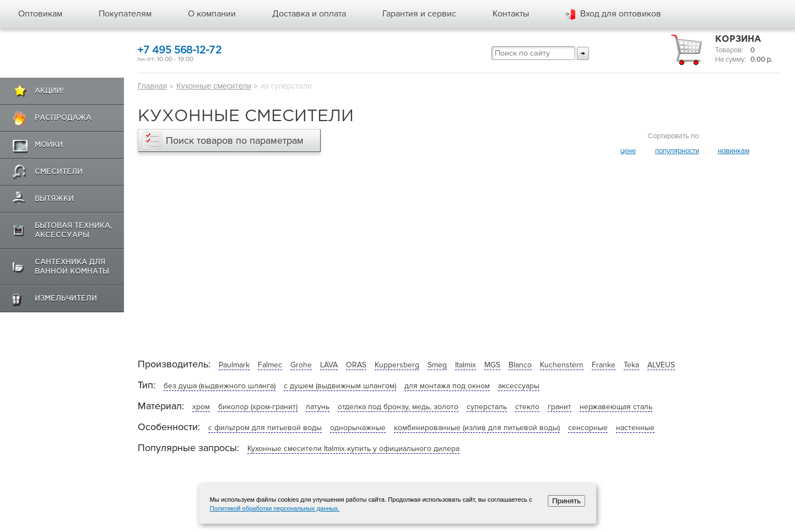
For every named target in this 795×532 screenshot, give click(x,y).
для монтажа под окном (447, 386)
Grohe (301, 365)
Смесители (59, 172)
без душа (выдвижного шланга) (220, 386)
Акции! (49, 91)
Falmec (270, 365)
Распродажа (63, 118)
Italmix (466, 365)
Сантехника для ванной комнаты (72, 267)
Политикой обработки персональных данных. (275, 508)
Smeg (437, 365)
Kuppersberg (397, 365)
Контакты (511, 14)
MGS (492, 365)
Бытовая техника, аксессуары (74, 231)
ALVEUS (661, 365)
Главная (152, 86)
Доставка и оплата (309, 14)
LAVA (329, 365)
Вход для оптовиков (621, 14)
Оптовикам (40, 14)
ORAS (356, 365)
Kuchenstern (562, 365)
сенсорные (588, 428)
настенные (635, 428)
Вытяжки (54, 199)
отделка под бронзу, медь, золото (398, 407)
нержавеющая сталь (616, 407)
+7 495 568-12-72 (179, 50)
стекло (527, 407)
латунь (318, 407)
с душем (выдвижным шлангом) (340, 386)
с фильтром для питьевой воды (265, 428)
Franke (604, 365)
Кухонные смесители (214, 86)
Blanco (520, 365)
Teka (631, 365)
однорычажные (358, 428)
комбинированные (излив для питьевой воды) (477, 428)
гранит (559, 407)
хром (201, 407)
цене (628, 151)
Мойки (49, 145)
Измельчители (66, 299)
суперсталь (487, 407)
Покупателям (125, 14)
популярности (677, 151)
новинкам (734, 151)
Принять (566, 501)
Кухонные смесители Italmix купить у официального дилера (353, 449)
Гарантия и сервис (419, 14)
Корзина (738, 39)
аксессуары (519, 386)
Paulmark (234, 365)
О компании (212, 14)
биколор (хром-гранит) (258, 407)
